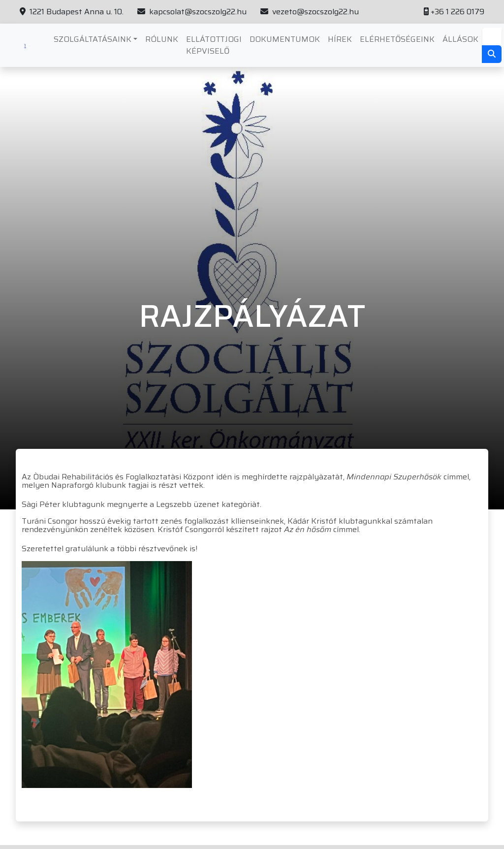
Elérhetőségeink (397, 39)
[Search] (492, 36)
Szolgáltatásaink (93, 39)
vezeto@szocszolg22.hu (310, 12)
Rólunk (162, 39)
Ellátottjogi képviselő (214, 45)
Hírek (340, 39)
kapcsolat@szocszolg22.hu (192, 12)
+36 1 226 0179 (454, 12)
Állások (460, 39)
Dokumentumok (285, 39)
